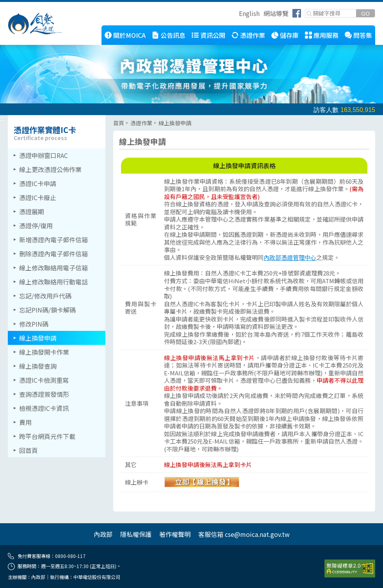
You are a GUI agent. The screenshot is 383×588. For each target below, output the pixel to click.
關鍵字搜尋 (306, 10)
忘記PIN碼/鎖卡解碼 (47, 310)
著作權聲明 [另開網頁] (175, 534)
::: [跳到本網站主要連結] (65, 28)
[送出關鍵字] (365, 13)
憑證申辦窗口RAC (44, 155)
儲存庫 (289, 35)
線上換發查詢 (38, 366)
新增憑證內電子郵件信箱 (53, 240)
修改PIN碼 (34, 324)
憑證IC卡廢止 (38, 197)
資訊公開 (213, 35)
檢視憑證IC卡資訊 (44, 408)
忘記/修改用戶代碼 (45, 296)
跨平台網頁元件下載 (47, 436)
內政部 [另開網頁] (103, 534)
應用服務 (326, 35)
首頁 (119, 123)
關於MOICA (129, 35)
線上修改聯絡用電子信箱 (53, 268)
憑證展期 (32, 211)
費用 (25, 422)
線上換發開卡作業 (44, 352)
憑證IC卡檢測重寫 (44, 380)
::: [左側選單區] (2, 118)
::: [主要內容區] (116, 118)
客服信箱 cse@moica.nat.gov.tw (244, 534)
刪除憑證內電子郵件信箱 (53, 254)
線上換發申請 (38, 338)
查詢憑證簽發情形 (44, 394)
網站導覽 (276, 13)
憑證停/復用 (36, 226)
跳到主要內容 (19, 5)
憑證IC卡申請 (38, 183)
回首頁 (29, 450)
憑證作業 (253, 35)
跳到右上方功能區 (236, 14)
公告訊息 (173, 35)
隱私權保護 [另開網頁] (136, 534)
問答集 (363, 35)
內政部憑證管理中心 (290, 257)
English (249, 13)
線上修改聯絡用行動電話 (53, 282)
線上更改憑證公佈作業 (50, 169)
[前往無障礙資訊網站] (350, 568)
